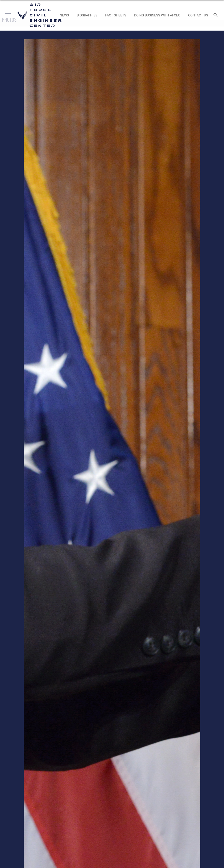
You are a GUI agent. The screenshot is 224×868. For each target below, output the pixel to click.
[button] (7, 15)
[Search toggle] (216, 15)
